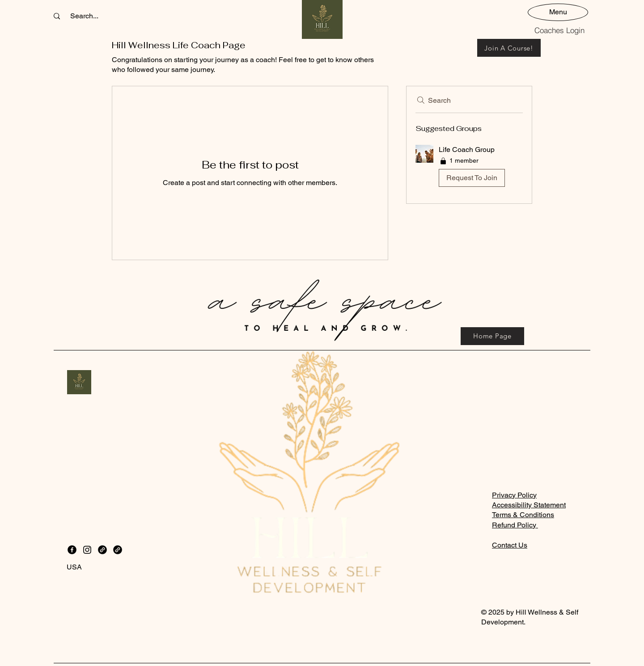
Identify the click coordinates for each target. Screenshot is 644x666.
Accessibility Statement (529, 505)
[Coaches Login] (559, 30)
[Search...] (84, 16)
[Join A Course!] (509, 48)
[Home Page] (492, 336)
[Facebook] (72, 550)
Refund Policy (515, 525)
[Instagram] (87, 550)
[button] (469, 168)
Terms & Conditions (523, 515)
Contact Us (510, 545)
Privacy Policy (514, 495)
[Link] (102, 550)
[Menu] (558, 12)
